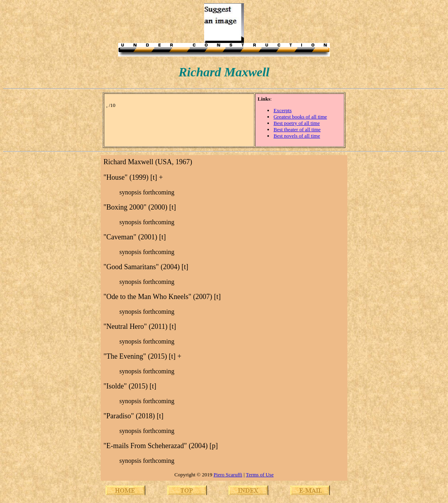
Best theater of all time (297, 129)
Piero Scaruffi (228, 475)
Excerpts (282, 110)
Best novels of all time (297, 136)
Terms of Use (260, 475)
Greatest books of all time (300, 117)
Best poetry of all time (296, 123)
